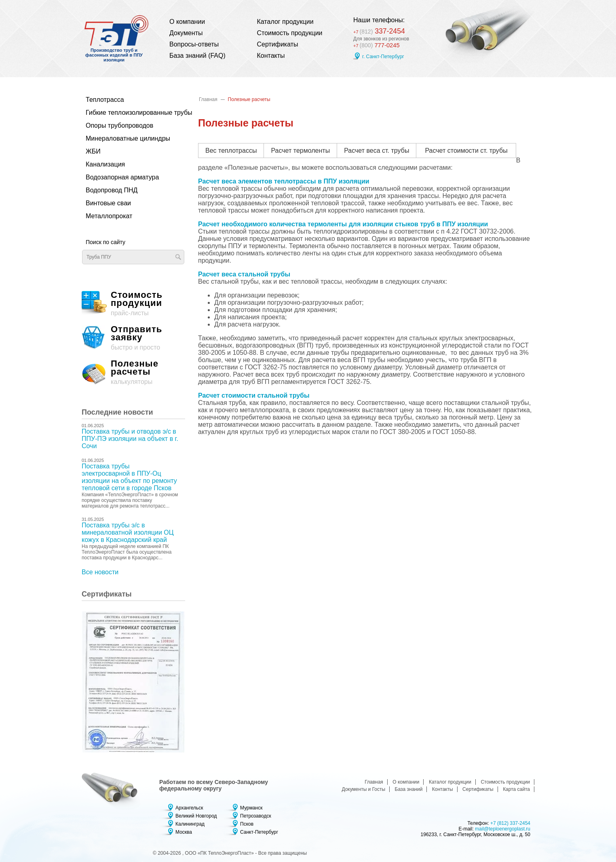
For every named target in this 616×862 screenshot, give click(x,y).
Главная (208, 99)
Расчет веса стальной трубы (244, 274)
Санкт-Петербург (259, 832)
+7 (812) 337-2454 (510, 823)
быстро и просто (133, 338)
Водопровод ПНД (112, 190)
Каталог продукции (285, 22)
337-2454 (382, 30)
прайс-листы (133, 304)
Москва (184, 832)
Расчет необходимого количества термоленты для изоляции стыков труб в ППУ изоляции (343, 224)
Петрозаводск (256, 816)
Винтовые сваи (108, 203)
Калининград (190, 824)
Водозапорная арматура (122, 177)
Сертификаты (278, 44)
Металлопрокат (109, 216)
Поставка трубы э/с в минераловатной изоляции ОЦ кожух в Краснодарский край (128, 532)
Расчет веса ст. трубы (377, 151)
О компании (187, 22)
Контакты (271, 56)
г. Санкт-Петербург (383, 57)
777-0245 (378, 45)
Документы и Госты (363, 789)
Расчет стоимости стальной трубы (254, 395)
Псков (247, 824)
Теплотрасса (105, 100)
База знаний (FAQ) (197, 56)
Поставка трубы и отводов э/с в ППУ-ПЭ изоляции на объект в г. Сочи (130, 439)
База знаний (409, 789)
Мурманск (251, 808)
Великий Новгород (196, 816)
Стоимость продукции (290, 33)
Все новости (100, 572)
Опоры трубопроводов (119, 125)
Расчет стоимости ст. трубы (466, 151)
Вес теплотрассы (231, 151)
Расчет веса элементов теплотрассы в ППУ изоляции (284, 181)
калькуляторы (133, 372)
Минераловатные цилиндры (128, 138)
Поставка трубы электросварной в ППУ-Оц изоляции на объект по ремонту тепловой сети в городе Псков (129, 477)
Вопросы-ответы (194, 44)
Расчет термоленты (300, 151)
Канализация (105, 164)
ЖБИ (93, 151)
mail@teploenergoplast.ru (503, 829)
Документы (186, 33)
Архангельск (189, 808)
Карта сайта (516, 789)
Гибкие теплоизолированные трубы (129, 113)
